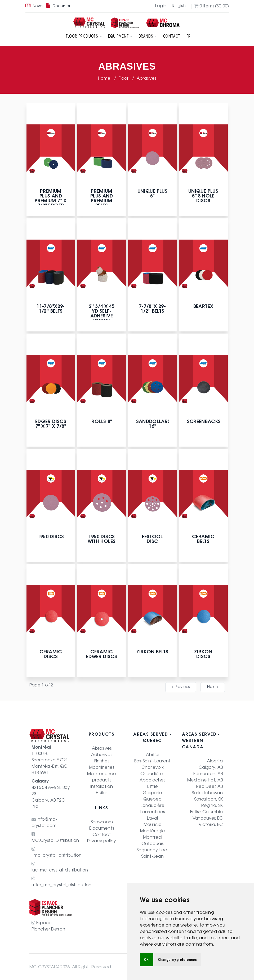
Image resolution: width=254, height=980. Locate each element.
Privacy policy (102, 840)
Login (161, 6)
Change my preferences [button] (177, 960)
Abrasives (146, 77)
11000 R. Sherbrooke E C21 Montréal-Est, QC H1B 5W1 (50, 759)
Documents (60, 6)
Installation (102, 785)
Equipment (121, 36)
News (34, 6)
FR (187, 36)
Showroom (102, 821)
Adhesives (102, 754)
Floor (124, 77)
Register (180, 6)
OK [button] (146, 960)
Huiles (102, 792)
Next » (213, 686)
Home (105, 77)
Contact (171, 36)
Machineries (102, 766)
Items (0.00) (212, 6)
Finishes (102, 760)
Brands (148, 36)
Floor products (86, 36)
